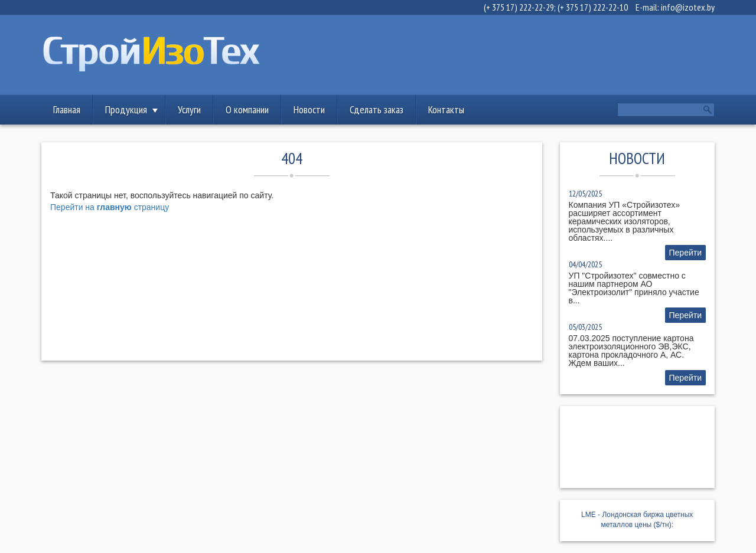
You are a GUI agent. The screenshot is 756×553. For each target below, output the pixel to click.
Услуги (189, 109)
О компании (247, 109)
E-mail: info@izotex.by (675, 7)
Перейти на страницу (110, 207)
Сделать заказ (377, 109)
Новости (309, 109)
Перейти (685, 253)
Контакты (446, 109)
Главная (67, 109)
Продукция (126, 109)
